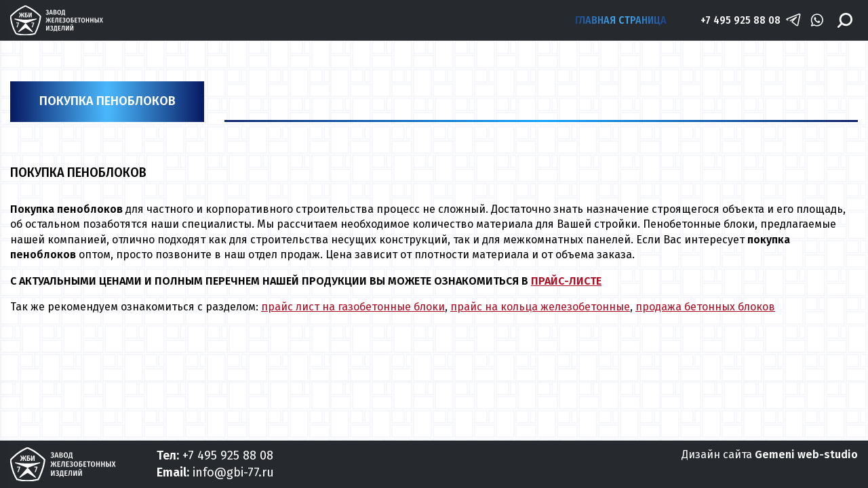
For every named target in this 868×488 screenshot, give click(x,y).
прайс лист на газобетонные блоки (353, 307)
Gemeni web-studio (806, 454)
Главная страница (621, 20)
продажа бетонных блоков (705, 307)
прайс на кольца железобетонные (540, 307)
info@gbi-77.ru (233, 472)
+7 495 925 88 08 (741, 20)
